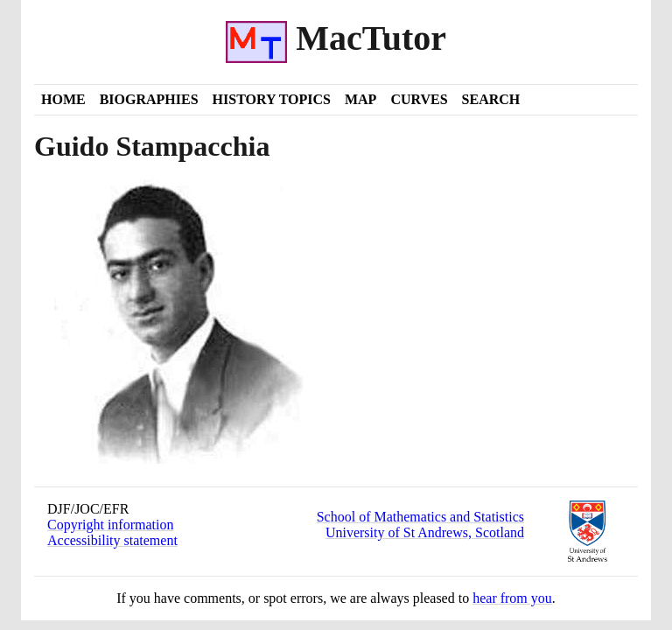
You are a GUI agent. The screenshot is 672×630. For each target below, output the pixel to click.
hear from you (512, 598)
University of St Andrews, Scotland (425, 532)
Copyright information (110, 525)
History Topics (272, 99)
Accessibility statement (112, 540)
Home (63, 99)
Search (491, 99)
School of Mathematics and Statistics (420, 517)
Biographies (149, 99)
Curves (419, 99)
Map (360, 99)
